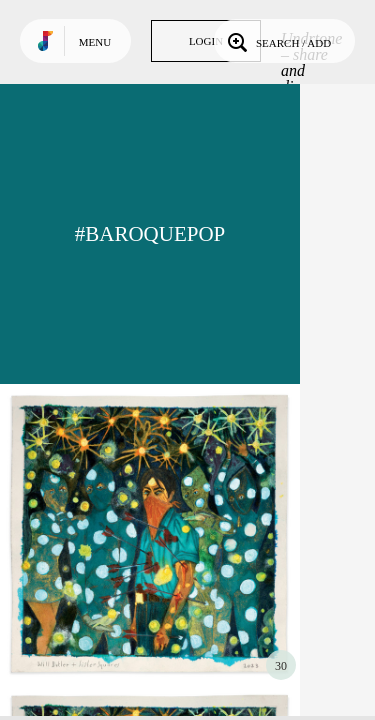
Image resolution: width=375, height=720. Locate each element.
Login (206, 41)
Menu (95, 42)
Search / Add (277, 41)
